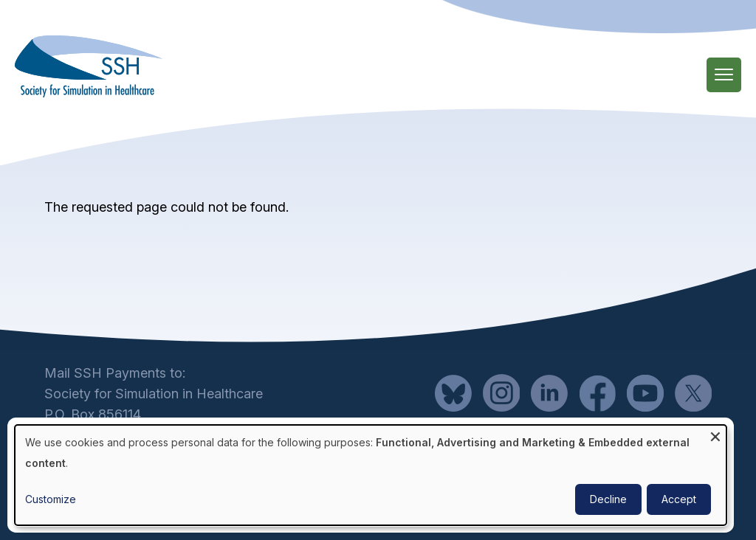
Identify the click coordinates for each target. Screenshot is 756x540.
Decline (608, 499)
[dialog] (371, 475)
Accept (679, 499)
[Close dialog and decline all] (715, 434)
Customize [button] (51, 499)
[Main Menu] (724, 75)
